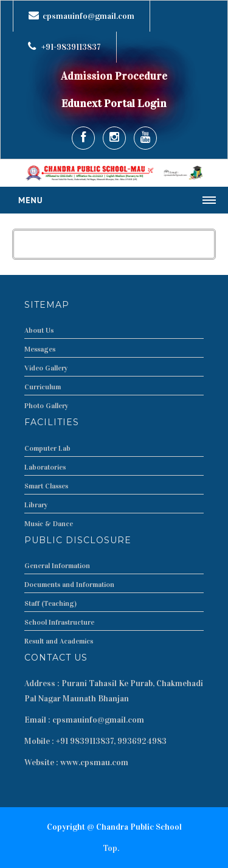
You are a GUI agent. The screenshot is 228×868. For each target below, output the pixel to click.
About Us (39, 330)
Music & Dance (49, 524)
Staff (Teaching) (50, 603)
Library (36, 505)
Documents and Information (69, 585)
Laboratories (45, 467)
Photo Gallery (47, 406)
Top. (111, 848)
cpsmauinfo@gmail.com (88, 16)
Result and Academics (59, 641)
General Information (57, 566)
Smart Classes (46, 486)
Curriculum (43, 387)
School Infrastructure (59, 622)
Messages (40, 349)
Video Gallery (46, 368)
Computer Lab (47, 448)
